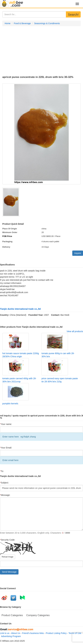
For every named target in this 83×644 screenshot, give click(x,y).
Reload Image (8, 557)
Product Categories (12, 615)
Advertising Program (10, 636)
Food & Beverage (22, 23)
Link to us (5, 633)
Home (8, 23)
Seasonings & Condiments (47, 23)
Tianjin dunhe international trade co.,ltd (20, 309)
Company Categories (38, 615)
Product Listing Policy (56, 633)
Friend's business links (33, 633)
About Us (16, 633)
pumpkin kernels (10, 404)
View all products (75, 331)
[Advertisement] (41, 51)
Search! (73, 15)
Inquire (78, 253)
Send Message (9, 572)
